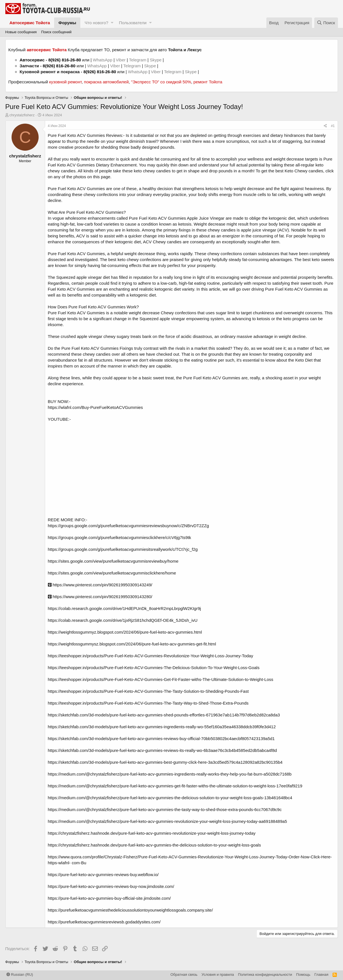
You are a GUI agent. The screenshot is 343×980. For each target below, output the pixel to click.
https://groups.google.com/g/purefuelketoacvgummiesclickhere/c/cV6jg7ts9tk (120, 537)
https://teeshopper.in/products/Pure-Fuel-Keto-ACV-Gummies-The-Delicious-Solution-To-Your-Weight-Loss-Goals (154, 668)
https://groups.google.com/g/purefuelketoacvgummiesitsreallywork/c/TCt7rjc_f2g (123, 549)
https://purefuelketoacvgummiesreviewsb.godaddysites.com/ (104, 922)
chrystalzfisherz (22, 115)
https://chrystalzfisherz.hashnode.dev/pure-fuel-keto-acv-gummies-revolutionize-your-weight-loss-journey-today (152, 833)
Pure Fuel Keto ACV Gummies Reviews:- (86, 135)
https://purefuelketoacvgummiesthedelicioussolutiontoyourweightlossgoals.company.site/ (130, 910)
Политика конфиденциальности (265, 975)
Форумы (67, 23)
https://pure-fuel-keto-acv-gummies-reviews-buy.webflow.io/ (103, 875)
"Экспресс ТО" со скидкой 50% (161, 82)
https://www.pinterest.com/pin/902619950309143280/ (100, 597)
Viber (121, 60)
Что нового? (96, 23)
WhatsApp (103, 60)
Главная (321, 975)
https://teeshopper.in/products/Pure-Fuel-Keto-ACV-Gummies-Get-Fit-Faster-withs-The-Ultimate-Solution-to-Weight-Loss (161, 679)
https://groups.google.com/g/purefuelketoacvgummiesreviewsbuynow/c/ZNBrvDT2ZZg (129, 526)
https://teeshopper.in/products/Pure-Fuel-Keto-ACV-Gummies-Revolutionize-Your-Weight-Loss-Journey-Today (151, 656)
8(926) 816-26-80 (65, 60)
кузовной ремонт (65, 82)
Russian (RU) (20, 975)
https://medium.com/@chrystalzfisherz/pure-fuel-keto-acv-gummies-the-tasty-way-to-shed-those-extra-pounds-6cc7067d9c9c (165, 809)
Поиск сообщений (56, 32)
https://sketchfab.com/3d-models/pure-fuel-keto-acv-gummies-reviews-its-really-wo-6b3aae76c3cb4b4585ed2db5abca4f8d (162, 750)
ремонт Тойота (208, 82)
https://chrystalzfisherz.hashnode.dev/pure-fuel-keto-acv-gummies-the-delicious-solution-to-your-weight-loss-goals (154, 845)
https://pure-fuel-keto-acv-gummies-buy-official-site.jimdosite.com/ (109, 898)
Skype (156, 60)
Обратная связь (184, 975)
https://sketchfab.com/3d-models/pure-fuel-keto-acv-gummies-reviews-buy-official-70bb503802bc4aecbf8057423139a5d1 (161, 739)
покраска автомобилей (106, 82)
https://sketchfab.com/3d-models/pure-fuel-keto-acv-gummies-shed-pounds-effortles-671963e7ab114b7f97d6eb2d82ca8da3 (164, 715)
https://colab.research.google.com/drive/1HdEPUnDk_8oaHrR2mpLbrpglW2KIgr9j (125, 608)
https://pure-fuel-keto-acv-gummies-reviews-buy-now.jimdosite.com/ (111, 886)
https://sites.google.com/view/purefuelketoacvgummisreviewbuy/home (113, 561)
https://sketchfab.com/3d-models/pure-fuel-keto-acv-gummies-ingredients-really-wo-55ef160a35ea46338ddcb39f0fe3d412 (162, 727)
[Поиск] (326, 23)
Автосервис (32, 60)
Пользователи (133, 23)
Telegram (138, 60)
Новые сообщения (21, 32)
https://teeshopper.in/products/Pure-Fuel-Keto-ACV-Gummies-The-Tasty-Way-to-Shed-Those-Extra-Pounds (148, 703)
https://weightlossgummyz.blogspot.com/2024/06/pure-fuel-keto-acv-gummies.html (125, 632)
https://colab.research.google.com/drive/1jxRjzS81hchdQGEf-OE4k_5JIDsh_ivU (123, 620)
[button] (112, 23)
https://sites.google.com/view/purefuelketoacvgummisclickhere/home (112, 573)
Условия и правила (218, 975)
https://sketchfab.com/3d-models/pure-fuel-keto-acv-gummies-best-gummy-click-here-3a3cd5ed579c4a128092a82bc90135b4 (165, 762)
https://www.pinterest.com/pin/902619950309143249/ (100, 585)
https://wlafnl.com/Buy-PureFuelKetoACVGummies (96, 407)
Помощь (303, 975)
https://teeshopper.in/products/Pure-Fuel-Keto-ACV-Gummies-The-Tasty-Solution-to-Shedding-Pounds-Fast (148, 691)
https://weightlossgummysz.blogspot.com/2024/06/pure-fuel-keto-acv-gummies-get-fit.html (132, 644)
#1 (333, 126)
